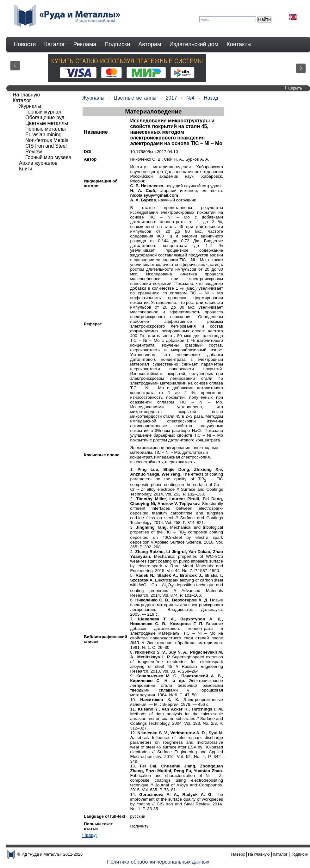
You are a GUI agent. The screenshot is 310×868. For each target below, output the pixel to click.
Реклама (85, 44)
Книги (26, 169)
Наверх (238, 854)
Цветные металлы (135, 98)
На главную (26, 95)
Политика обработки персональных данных (158, 862)
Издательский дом (194, 44)
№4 (190, 98)
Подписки (118, 44)
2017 (171, 98)
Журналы (93, 98)
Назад (211, 98)
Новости (25, 44)
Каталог (54, 44)
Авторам (150, 44)
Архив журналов (38, 163)
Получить (139, 826)
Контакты (239, 44)
